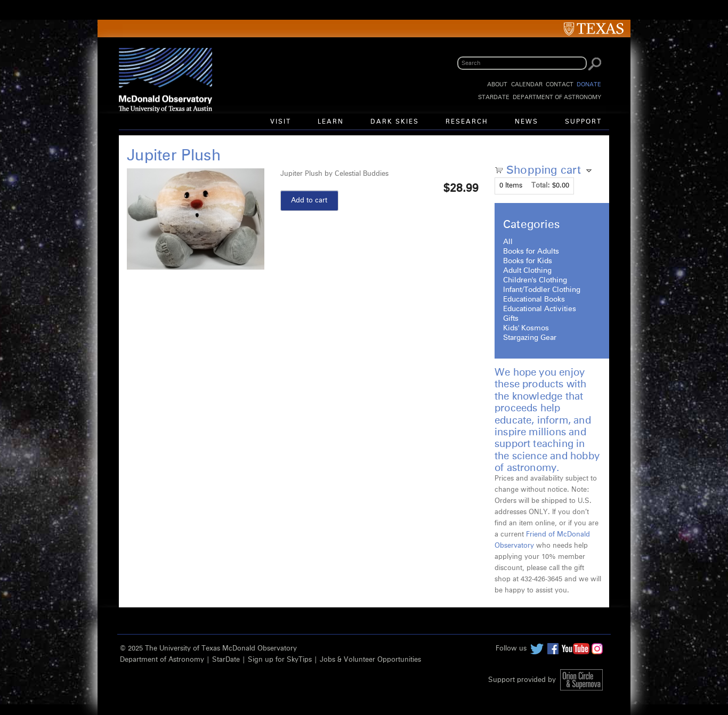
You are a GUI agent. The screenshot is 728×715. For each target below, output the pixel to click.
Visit (281, 122)
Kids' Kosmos (526, 328)
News (527, 122)
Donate (589, 84)
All (508, 242)
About (497, 84)
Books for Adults (531, 251)
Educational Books (534, 299)
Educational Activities (540, 309)
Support (583, 122)
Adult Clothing (527, 271)
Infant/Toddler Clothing (542, 290)
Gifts (511, 319)
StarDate (494, 97)
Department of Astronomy (557, 97)
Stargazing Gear (530, 338)
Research (467, 122)
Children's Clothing (535, 280)
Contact (560, 84)
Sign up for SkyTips (280, 660)
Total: (541, 186)
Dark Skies (395, 122)
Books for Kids (528, 261)
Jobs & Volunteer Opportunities (370, 660)
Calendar (527, 84)
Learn (331, 122)
